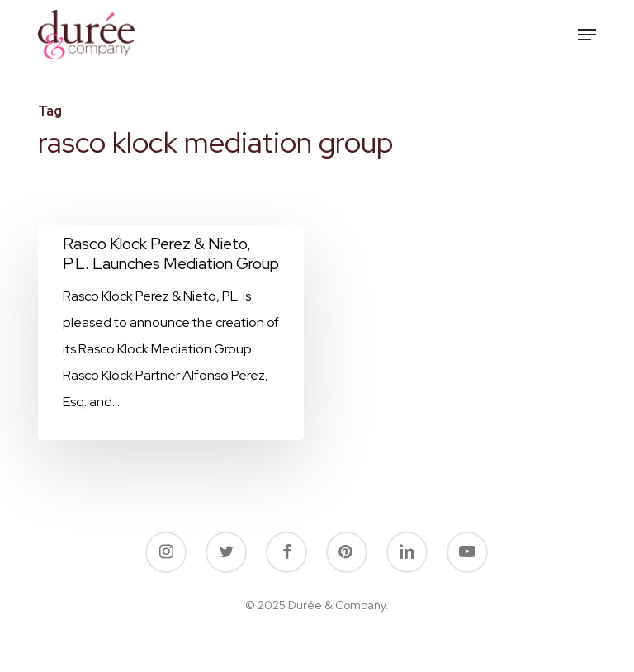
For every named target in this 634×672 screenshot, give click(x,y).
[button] (587, 35)
